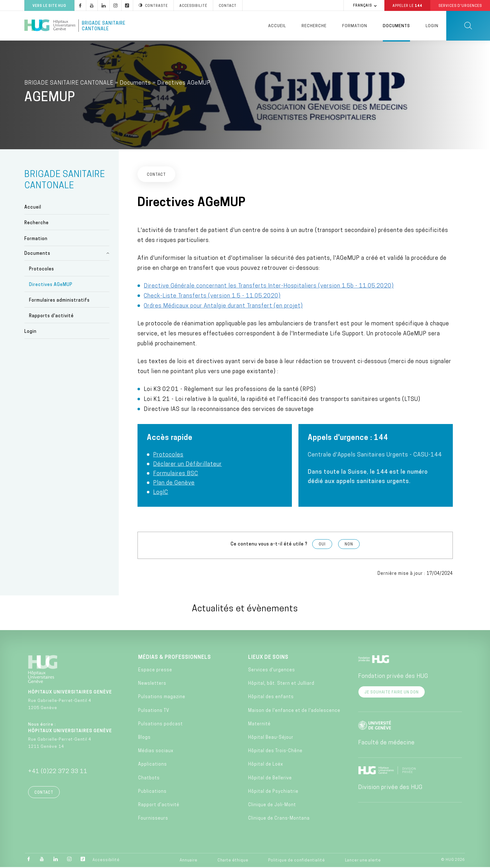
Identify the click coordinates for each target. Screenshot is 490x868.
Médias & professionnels (175, 658)
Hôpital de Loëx (266, 765)
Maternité (259, 725)
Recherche (314, 26)
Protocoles (42, 270)
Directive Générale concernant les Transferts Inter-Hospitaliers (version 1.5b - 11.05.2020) (269, 287)
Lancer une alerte (363, 861)
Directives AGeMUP (51, 286)
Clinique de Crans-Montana (279, 819)
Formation (355, 26)
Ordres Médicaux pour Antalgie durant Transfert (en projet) (223, 307)
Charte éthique (233, 861)
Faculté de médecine (386, 744)
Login (432, 26)
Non (349, 545)
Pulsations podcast (160, 725)
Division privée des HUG (390, 788)
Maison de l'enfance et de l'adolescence (294, 711)
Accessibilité (106, 861)
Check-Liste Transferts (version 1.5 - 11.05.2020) (212, 297)
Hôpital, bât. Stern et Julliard (281, 684)
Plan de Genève (174, 484)
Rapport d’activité (159, 806)
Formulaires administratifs (59, 301)
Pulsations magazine (162, 698)
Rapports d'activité (51, 317)
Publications (152, 792)
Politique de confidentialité (297, 861)
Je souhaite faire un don (392, 693)
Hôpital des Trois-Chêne (275, 752)
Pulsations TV (154, 711)
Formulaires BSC (176, 474)
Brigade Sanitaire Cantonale (104, 26)
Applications (152, 765)
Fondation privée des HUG (393, 677)
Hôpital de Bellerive (270, 779)
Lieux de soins (268, 658)
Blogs (144, 738)
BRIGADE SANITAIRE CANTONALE (69, 84)
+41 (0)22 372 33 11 (58, 772)
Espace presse (155, 671)
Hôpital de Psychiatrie (273, 792)
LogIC (161, 493)
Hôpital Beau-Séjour (271, 738)
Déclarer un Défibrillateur (187, 465)
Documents (396, 26)
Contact (44, 793)
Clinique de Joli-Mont (272, 806)
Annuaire (189, 861)
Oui (322, 545)
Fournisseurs (153, 819)
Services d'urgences (272, 671)
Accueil (277, 26)
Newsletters (152, 684)
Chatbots (149, 779)
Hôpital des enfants (271, 698)
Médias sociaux (156, 752)
